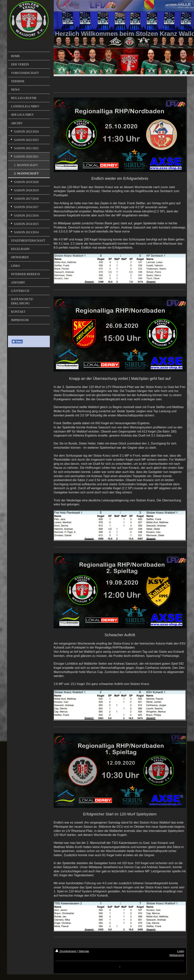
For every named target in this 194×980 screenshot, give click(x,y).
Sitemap (84, 951)
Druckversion (66, 951)
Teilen (17, 342)
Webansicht (177, 955)
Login (181, 951)
